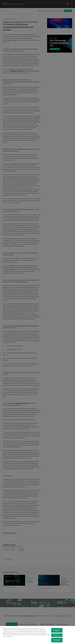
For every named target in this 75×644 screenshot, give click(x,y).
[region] (37, 635)
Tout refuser (57, 635)
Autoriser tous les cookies (57, 640)
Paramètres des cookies (57, 630)
